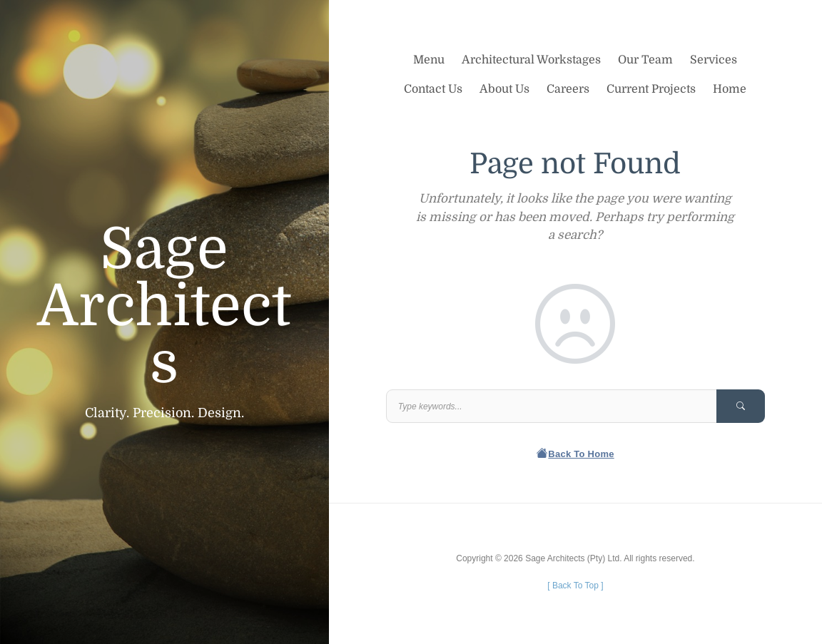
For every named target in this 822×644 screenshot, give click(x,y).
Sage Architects (164, 307)
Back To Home (575, 454)
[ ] (575, 586)
